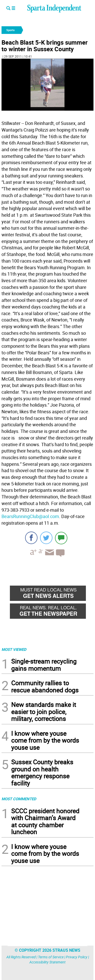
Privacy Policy (77, 957)
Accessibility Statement (48, 962)
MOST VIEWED (14, 649)
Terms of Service (51, 957)
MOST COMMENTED (19, 799)
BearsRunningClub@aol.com (30, 516)
